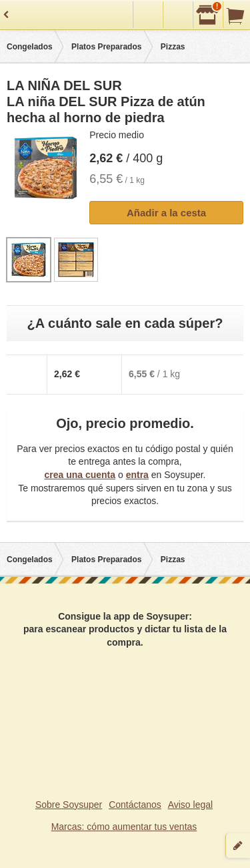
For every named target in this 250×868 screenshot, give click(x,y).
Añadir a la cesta (166, 213)
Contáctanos (135, 805)
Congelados (30, 47)
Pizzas (173, 47)
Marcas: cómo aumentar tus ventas (124, 827)
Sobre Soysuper (69, 805)
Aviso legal (190, 805)
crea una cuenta (80, 475)
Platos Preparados (106, 47)
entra (137, 475)
